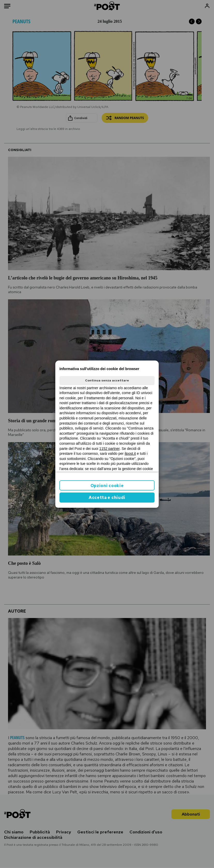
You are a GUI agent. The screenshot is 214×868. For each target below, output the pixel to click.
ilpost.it (130, 453)
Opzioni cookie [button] (107, 486)
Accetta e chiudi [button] (107, 498)
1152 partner (109, 449)
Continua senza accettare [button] (107, 380)
